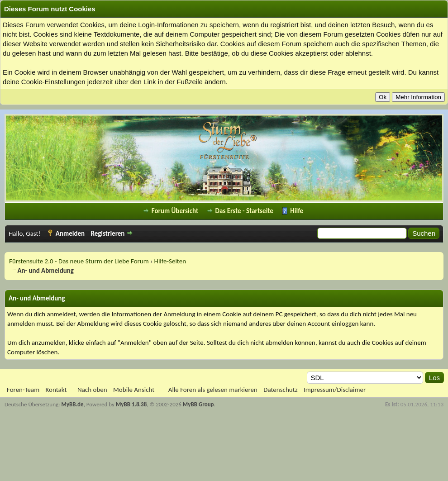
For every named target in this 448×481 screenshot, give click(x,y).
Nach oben (92, 390)
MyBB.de (73, 404)
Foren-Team (23, 390)
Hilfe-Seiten (170, 261)
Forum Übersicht (175, 211)
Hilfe (297, 211)
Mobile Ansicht (134, 390)
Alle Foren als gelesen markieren (213, 390)
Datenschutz (280, 390)
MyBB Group (198, 404)
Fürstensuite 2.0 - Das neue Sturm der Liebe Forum (79, 261)
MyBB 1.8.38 (131, 404)
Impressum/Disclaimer (335, 390)
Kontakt (56, 390)
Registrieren (107, 233)
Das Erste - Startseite (244, 211)
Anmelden (70, 233)
